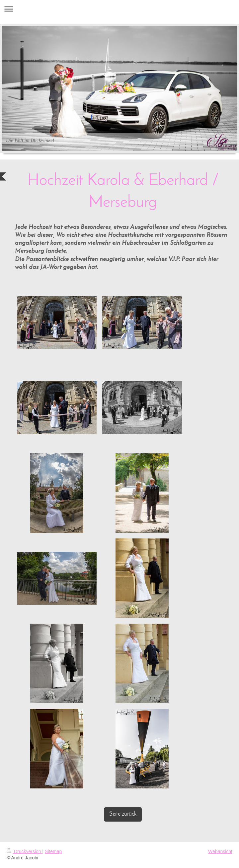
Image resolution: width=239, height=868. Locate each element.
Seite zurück (123, 814)
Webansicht (220, 851)
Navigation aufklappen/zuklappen (119, 9)
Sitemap (53, 851)
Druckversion (24, 851)
